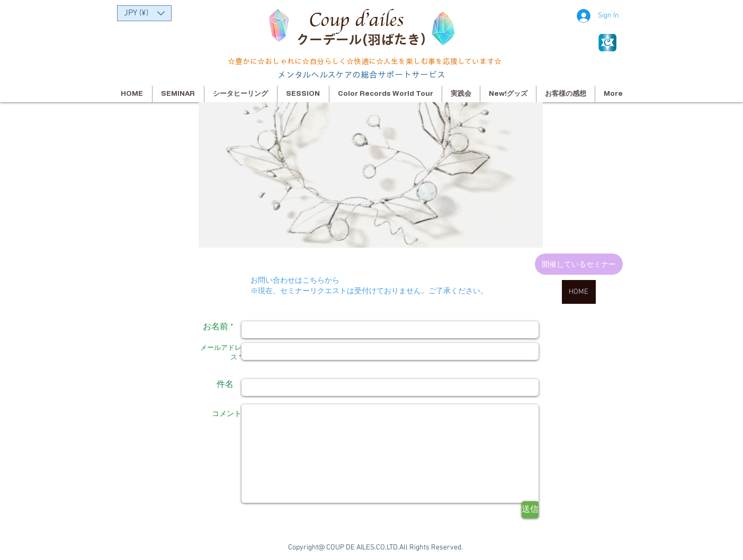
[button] (144, 13)
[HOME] (579, 292)
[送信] (530, 510)
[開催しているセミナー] (579, 264)
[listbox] (144, 13)
